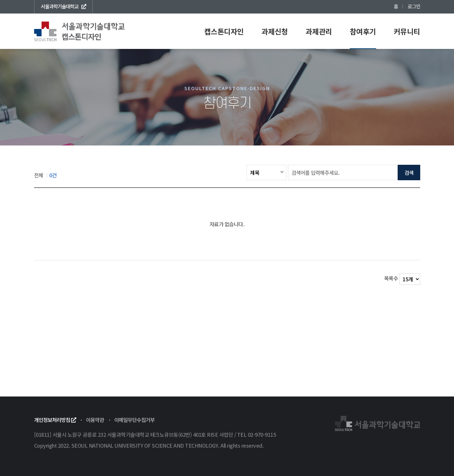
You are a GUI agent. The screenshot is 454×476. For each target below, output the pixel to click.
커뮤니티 (407, 31)
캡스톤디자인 (224, 31)
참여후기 (363, 31)
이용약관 (95, 420)
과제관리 (319, 31)
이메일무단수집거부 (134, 420)
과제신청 (275, 31)
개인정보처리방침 (55, 420)
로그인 (414, 6)
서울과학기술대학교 (63, 6)
